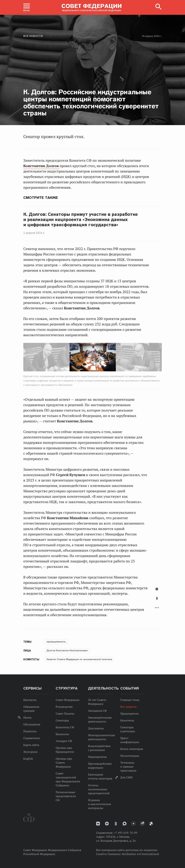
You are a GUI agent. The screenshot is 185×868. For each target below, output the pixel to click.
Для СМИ (126, 777)
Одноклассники (157, 598)
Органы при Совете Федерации (64, 763)
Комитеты (127, 720)
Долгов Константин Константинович (67, 650)
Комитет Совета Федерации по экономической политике (79, 659)
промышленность (56, 642)
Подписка (30, 731)
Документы (96, 728)
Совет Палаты (65, 714)
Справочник (32, 738)
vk (98, 824)
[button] (27, 7)
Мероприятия (97, 757)
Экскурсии (30, 752)
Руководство (64, 707)
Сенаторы (62, 720)
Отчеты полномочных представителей (99, 789)
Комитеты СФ (65, 727)
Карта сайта (31, 745)
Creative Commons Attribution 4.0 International (128, 854)
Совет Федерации (68, 700)
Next (107, 358)
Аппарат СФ (64, 741)
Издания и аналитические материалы (100, 804)
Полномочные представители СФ (66, 796)
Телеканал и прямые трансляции (128, 767)
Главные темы (130, 700)
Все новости (33, 36)
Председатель (130, 714)
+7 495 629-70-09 (126, 833)
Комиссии (62, 734)
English (28, 759)
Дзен (107, 824)
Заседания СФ (97, 711)
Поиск (27, 717)
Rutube (142, 824)
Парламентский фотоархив (151, 824)
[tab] (157, 600)
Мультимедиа (130, 756)
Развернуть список (157, 608)
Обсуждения (32, 724)
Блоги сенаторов (132, 749)
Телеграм (133, 824)
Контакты (30, 700)
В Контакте (157, 589)
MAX (125, 824)
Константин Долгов (41, 166)
